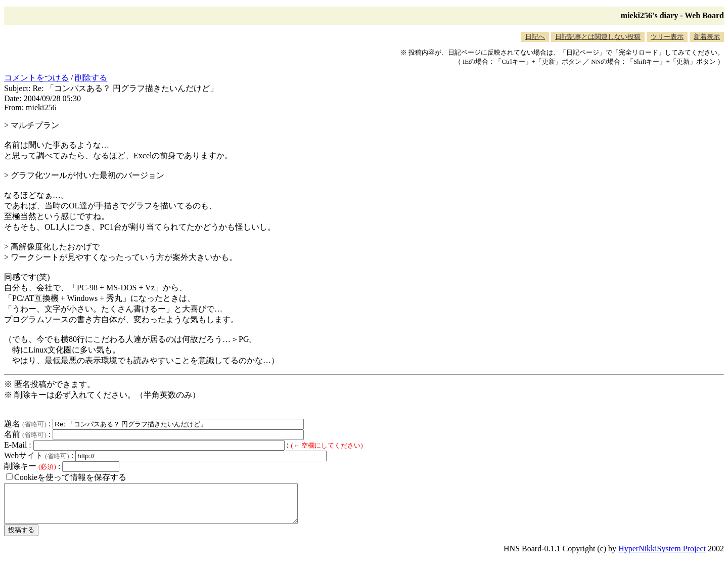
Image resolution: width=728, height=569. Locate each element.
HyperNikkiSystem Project (662, 556)
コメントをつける (36, 78)
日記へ (535, 37)
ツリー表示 (667, 37)
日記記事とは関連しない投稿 (598, 37)
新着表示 (707, 37)
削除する (91, 78)
